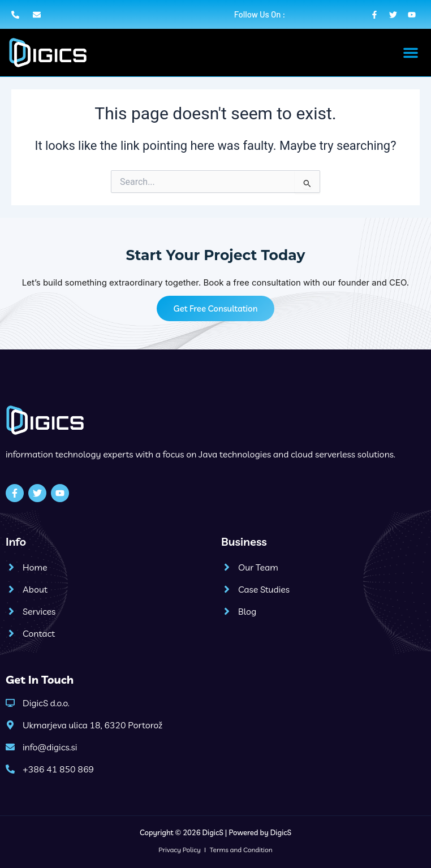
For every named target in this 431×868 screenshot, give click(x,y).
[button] (411, 53)
